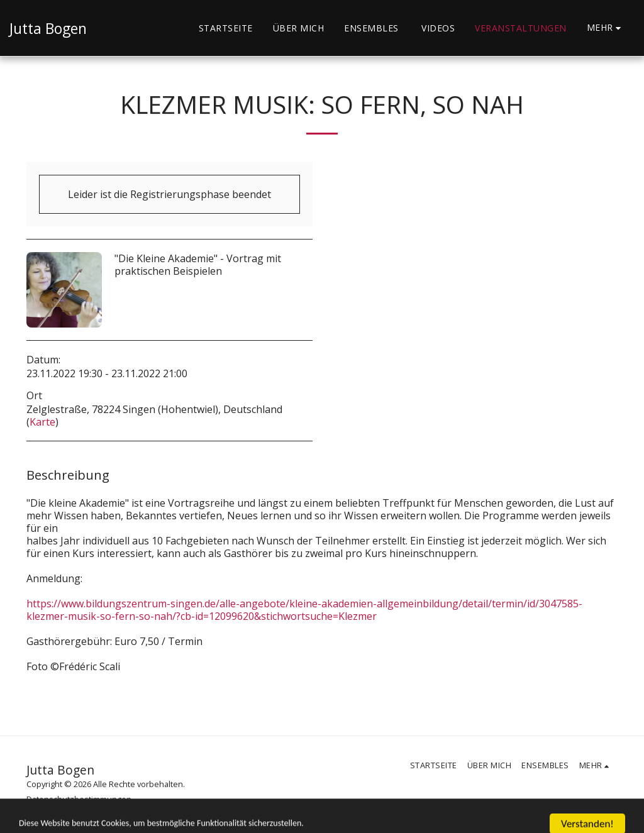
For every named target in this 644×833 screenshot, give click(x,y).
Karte (42, 422)
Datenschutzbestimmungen (79, 799)
